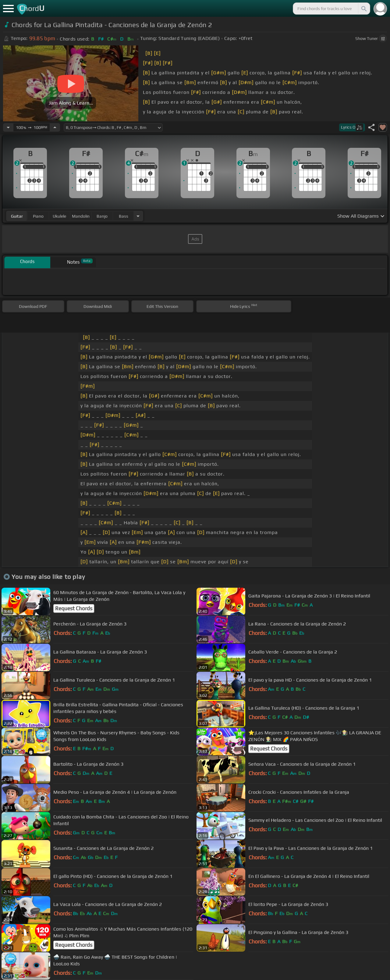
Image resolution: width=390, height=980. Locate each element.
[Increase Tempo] (55, 127)
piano (38, 216)
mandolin (81, 216)
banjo (102, 216)
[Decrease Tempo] (8, 127)
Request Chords (74, 608)
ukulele (59, 216)
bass (124, 216)
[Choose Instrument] (138, 216)
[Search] (363, 9)
